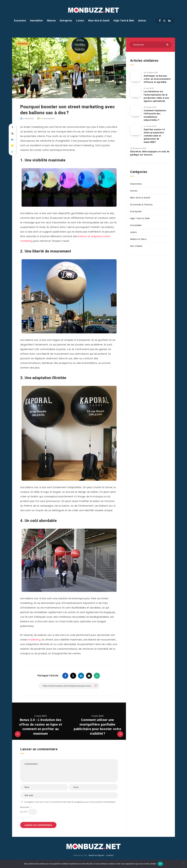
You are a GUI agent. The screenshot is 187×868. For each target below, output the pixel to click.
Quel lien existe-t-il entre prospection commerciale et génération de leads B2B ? (154, 136)
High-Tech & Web (124, 21)
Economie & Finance (141, 205)
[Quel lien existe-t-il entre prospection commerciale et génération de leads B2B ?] (136, 130)
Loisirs (80, 21)
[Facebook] (160, 21)
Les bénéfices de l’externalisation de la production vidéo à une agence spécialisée (156, 96)
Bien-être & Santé (99, 21)
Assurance (136, 184)
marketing (34, 640)
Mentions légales (96, 855)
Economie (20, 21)
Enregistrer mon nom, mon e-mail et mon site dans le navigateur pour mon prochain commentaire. (70, 802)
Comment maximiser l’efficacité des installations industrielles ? (155, 115)
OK (160, 864)
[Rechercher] (150, 45)
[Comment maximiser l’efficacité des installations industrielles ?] (136, 111)
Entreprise (66, 21)
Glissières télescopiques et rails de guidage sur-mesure (150, 153)
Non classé (136, 246)
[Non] (184, 864)
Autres (142, 21)
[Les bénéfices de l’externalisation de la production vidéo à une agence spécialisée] (136, 92)
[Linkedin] (169, 21)
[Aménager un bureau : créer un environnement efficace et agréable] (136, 76)
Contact (110, 855)
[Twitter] (164, 21)
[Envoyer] (168, 44)
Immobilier (36, 21)
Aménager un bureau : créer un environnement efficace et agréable (157, 79)
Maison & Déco (138, 239)
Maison (51, 21)
